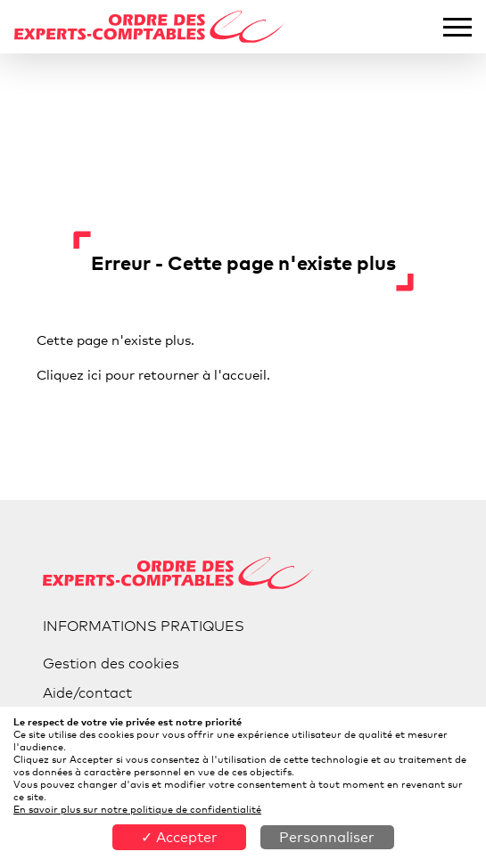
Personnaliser (327, 837)
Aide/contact (87, 693)
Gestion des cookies (111, 663)
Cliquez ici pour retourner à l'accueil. (153, 374)
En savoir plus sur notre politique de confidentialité (137, 809)
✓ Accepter (179, 837)
